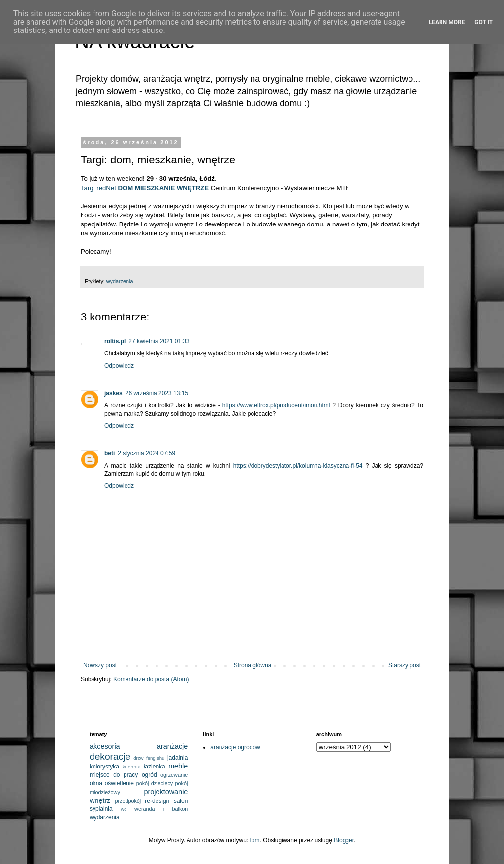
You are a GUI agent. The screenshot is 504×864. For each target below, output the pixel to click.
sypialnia (101, 809)
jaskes (113, 393)
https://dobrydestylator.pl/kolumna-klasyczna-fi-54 (298, 466)
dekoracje (110, 756)
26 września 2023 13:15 (157, 393)
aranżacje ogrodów (235, 747)
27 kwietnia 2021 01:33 (159, 341)
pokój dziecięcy (155, 783)
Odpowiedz (119, 366)
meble (178, 766)
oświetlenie (119, 783)
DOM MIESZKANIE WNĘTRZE (164, 188)
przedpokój (128, 801)
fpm (255, 840)
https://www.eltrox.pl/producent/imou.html (276, 405)
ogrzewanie (174, 775)
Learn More (447, 22)
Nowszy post (100, 665)
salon (181, 801)
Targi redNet (99, 188)
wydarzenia (120, 281)
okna (96, 783)
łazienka (155, 767)
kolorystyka (104, 767)
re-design (157, 801)
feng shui (156, 758)
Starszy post (405, 665)
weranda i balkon (161, 809)
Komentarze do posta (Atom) (151, 679)
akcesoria (105, 746)
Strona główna (253, 665)
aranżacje (172, 746)
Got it (484, 22)
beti (110, 453)
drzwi (139, 758)
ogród (149, 775)
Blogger (344, 840)
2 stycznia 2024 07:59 (146, 453)
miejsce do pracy (114, 775)
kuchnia (131, 767)
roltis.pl (115, 341)
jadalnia (177, 758)
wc (124, 809)
